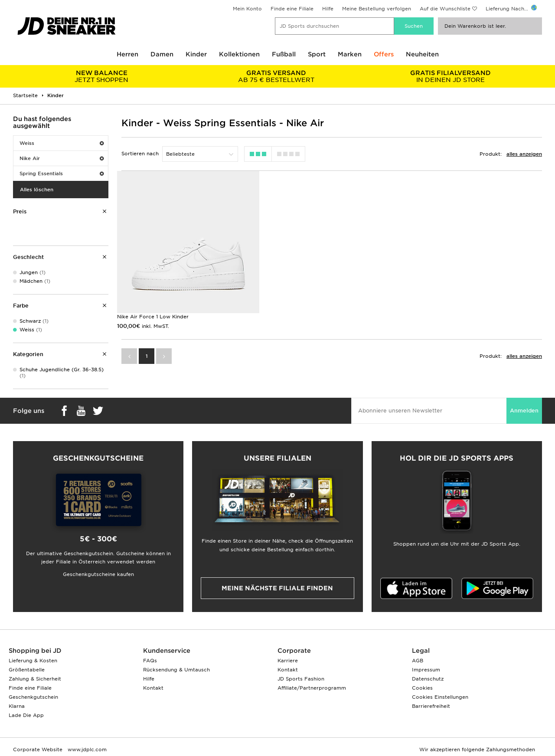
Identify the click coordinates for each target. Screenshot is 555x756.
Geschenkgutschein (33, 697)
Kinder (196, 54)
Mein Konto (247, 9)
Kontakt (153, 688)
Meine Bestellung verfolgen (377, 9)
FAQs (150, 661)
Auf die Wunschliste (445, 9)
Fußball (284, 54)
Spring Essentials (62, 173)
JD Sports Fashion (301, 679)
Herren (127, 54)
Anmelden (524, 411)
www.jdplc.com (86, 749)
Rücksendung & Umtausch (176, 670)
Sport (317, 54)
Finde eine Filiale (292, 9)
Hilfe (328, 9)
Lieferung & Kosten (33, 661)
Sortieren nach (140, 154)
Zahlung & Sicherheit (35, 679)
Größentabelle (27, 670)
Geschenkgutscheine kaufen (98, 574)
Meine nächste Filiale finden (277, 588)
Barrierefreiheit (431, 706)
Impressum (426, 670)
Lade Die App (26, 715)
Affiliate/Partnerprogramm (312, 688)
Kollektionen (239, 54)
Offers (384, 54)
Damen (162, 54)
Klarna (17, 706)
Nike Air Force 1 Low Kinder (153, 314)
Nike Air (62, 158)
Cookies (422, 688)
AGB (418, 661)
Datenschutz (428, 679)
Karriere (288, 661)
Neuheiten (422, 54)
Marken (350, 54)
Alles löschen (37, 190)
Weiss (62, 143)
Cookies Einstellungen (440, 697)
